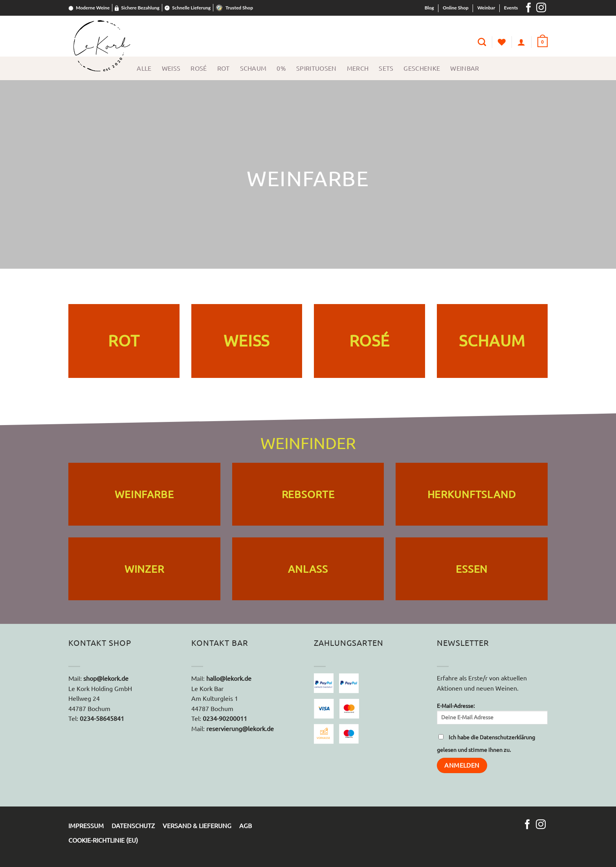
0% (281, 68)
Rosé (199, 68)
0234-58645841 (102, 719)
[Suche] (482, 42)
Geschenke (422, 68)
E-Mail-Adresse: (492, 714)
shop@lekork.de (106, 678)
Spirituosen (316, 68)
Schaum (253, 68)
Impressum (86, 826)
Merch (358, 68)
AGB (246, 826)
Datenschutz (133, 826)
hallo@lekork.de (228, 678)
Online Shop (456, 8)
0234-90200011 (225, 719)
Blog (429, 8)
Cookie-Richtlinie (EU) (103, 840)
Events (511, 8)
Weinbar (486, 8)
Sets (386, 68)
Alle (144, 68)
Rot (224, 68)
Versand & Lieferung (197, 826)
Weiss (171, 68)
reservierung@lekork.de (240, 729)
